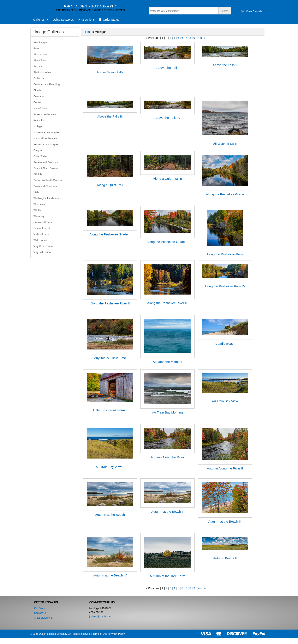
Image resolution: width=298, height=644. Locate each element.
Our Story (39, 608)
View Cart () (254, 11)
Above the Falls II (225, 65)
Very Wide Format (43, 246)
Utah (36, 192)
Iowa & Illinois (41, 108)
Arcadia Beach (225, 344)
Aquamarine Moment (168, 362)
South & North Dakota (46, 168)
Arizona (38, 67)
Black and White (43, 72)
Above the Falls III (110, 116)
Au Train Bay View (225, 401)
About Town (40, 61)
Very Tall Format (42, 252)
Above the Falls (167, 68)
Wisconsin (39, 204)
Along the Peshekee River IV (225, 286)
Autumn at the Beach (110, 515)
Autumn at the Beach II (168, 512)
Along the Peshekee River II (110, 303)
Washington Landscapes (47, 198)
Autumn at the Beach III (225, 521)
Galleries (41, 20)
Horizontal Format (43, 222)
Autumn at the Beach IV (110, 575)
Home (87, 32)
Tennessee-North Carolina (48, 180)
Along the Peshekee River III (168, 303)
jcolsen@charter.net (100, 616)
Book (36, 49)
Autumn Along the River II (225, 468)
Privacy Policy (117, 634)
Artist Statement (43, 618)
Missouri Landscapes (45, 138)
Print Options (86, 20)
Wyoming (39, 216)
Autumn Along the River (167, 457)
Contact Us (40, 613)
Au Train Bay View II (110, 467)
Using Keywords (63, 20)
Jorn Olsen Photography (91, 6)
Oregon (38, 150)
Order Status (111, 20)
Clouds (37, 90)
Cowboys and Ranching (47, 84)
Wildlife (38, 210)
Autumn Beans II (225, 558)
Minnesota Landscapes (46, 132)
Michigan (38, 126)
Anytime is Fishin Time (110, 358)
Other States (40, 156)
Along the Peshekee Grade (225, 194)
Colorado (39, 96)
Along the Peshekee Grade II (110, 234)
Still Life (38, 174)
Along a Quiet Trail (110, 185)
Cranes (38, 102)
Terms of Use (100, 634)
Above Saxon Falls (110, 72)
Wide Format (41, 240)
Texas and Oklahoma (45, 186)
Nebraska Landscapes (46, 144)
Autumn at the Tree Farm (168, 576)
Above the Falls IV (168, 118)
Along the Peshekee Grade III (167, 242)
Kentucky (39, 120)
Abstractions (40, 55)
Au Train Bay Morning (167, 412)
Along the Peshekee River (225, 254)
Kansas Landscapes (45, 114)
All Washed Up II (225, 144)
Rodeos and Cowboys (46, 162)
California (39, 78)
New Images (40, 43)
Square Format (42, 228)
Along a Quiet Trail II (167, 179)
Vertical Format (42, 234)
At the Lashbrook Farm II (110, 410)
